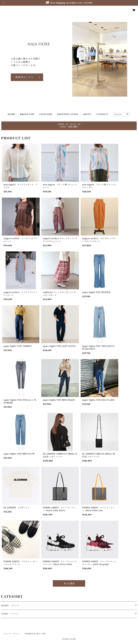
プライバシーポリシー (12, 634)
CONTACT (102, 114)
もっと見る (69, 583)
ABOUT (87, 114)
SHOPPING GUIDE (68, 114)
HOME (11, 114)
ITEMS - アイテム (10, 614)
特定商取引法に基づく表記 (35, 634)
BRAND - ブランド (10, 606)
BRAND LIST (27, 114)
